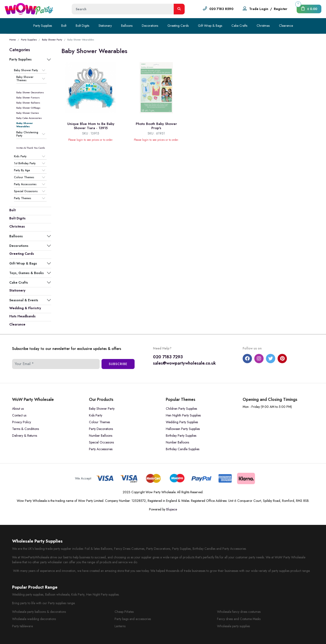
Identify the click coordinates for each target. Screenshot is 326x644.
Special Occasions (26, 191)
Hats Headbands (22, 316)
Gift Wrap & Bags (210, 26)
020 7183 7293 (168, 357)
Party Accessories (25, 184)
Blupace (172, 509)
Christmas (263, 26)
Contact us (19, 415)
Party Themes (23, 198)
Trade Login (259, 9)
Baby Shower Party (52, 40)
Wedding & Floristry (25, 308)
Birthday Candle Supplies (183, 449)
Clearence (286, 26)
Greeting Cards (178, 26)
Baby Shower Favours (28, 97)
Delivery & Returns (25, 436)
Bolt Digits (82, 26)
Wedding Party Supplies (182, 422)
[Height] (123, 9)
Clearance (17, 324)
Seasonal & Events (24, 300)
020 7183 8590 (221, 9)
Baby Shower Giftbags (28, 108)
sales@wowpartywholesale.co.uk (184, 363)
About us (18, 409)
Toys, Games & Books (27, 273)
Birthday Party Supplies (181, 436)
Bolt (64, 26)
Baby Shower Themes (25, 79)
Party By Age (22, 170)
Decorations (150, 26)
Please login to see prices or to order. (91, 140)
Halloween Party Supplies (183, 429)
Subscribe (118, 364)
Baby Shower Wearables (25, 125)
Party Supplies (43, 26)
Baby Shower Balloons (28, 103)
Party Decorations (101, 429)
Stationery (105, 26)
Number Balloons (101, 436)
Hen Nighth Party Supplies (183, 415)
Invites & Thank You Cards (31, 148)
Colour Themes (24, 177)
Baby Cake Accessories (29, 118)
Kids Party (20, 156)
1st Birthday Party (25, 163)
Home (13, 40)
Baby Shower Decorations (30, 92)
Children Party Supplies (181, 409)
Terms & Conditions (25, 429)
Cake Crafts (239, 26)
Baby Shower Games (28, 113)
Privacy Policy (22, 422)
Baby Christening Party (27, 134)
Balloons (127, 26)
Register (281, 9)
